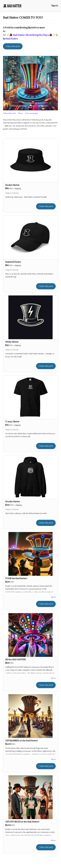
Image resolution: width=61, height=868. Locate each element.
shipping (18, 189)
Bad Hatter (12, 39)
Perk (7, 28)
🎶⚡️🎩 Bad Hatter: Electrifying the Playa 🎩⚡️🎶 (31, 35)
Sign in (55, 6)
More (53, 597)
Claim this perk (13, 46)
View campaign (32, 113)
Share (20, 113)
